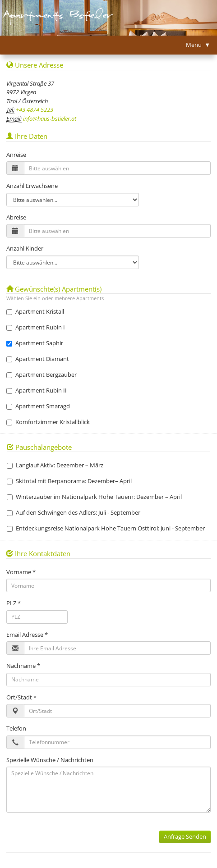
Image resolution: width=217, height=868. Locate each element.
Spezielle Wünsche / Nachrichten (50, 760)
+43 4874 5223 (34, 110)
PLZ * (14, 603)
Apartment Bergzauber (42, 375)
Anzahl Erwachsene (32, 186)
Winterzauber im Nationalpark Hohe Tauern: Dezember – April (94, 497)
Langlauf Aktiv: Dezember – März (55, 465)
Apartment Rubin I (36, 327)
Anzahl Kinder (25, 248)
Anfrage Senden (185, 836)
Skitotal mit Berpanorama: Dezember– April (69, 481)
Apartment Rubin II (37, 390)
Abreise (16, 217)
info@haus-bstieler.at (49, 119)
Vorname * (21, 572)
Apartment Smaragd (38, 406)
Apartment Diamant (38, 359)
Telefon (16, 728)
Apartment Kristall (35, 311)
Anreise (16, 155)
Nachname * (23, 666)
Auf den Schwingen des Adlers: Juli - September (74, 512)
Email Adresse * (27, 635)
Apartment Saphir (35, 343)
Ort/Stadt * (21, 697)
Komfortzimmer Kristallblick (48, 422)
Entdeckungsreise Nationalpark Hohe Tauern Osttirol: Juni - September (106, 528)
